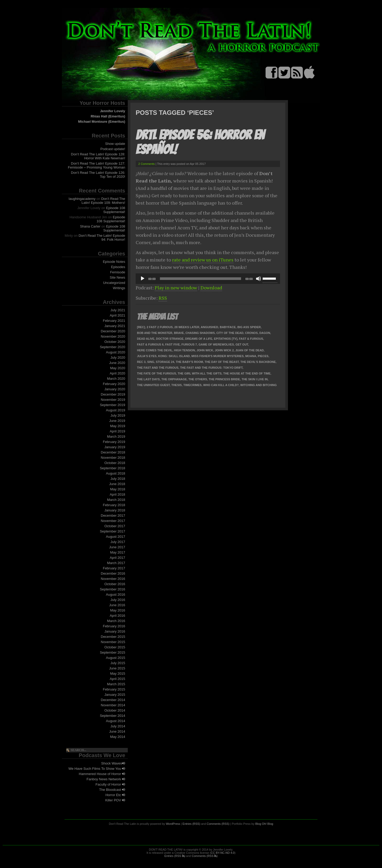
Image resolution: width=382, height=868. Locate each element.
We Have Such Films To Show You (97, 769)
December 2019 (113, 394)
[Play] (143, 279)
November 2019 (113, 400)
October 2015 (115, 647)
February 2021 (114, 321)
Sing (151, 362)
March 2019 (116, 437)
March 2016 (116, 621)
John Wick (205, 350)
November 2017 (113, 521)
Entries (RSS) (191, 824)
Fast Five (173, 344)
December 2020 (113, 331)
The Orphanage (174, 379)
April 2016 (117, 616)
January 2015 (115, 695)
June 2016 (117, 605)
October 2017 (115, 526)
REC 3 (141, 362)
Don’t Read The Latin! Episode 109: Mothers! (104, 201)
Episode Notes (114, 262)
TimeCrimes (192, 385)
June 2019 (117, 421)
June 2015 (117, 668)
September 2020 (112, 347)
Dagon (265, 333)
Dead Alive (146, 339)
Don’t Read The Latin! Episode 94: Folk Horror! (102, 238)
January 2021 (115, 326)
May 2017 (118, 552)
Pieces (263, 356)
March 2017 (116, 563)
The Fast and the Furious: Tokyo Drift (211, 368)
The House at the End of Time (247, 373)
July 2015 (118, 663)
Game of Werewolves (216, 344)
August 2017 (116, 537)
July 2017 (118, 542)
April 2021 (117, 315)
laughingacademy (82, 199)
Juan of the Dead (250, 350)
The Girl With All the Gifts (200, 373)
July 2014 (118, 726)
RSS (163, 298)
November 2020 (113, 336)
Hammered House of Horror (102, 774)
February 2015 (114, 689)
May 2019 (118, 426)
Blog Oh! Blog (264, 824)
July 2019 (118, 415)
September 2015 (112, 652)
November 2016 (113, 579)
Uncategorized (114, 283)
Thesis (177, 385)
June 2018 (117, 484)
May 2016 (118, 610)
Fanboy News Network (106, 779)
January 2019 (115, 447)
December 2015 (113, 637)
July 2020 (118, 357)
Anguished (209, 327)
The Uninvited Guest (153, 385)
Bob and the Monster (155, 333)
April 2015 (117, 679)
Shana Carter (90, 226)
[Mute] (258, 279)
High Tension (185, 350)
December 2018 (113, 452)
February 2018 (114, 505)
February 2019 (114, 442)
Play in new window (176, 288)
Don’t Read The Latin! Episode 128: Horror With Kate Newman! (98, 156)
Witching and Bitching (258, 385)
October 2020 (115, 342)
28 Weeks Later (187, 327)
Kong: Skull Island (174, 356)
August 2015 (116, 658)
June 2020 (117, 363)
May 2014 (118, 737)
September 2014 (112, 716)
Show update (115, 144)
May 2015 (118, 674)
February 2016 (114, 626)
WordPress (173, 824)
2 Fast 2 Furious (160, 327)
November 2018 (113, 458)
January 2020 (115, 389)
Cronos (251, 333)
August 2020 (116, 352)
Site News (117, 277)
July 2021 (118, 310)
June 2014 (117, 731)
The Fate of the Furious (156, 373)
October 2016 (115, 584)
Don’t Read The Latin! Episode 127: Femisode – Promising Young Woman (97, 165)
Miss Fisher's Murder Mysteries (218, 356)
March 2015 (116, 684)
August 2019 (116, 410)
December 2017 (113, 516)
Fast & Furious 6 (150, 344)
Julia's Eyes (147, 356)
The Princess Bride (224, 379)
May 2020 (118, 368)
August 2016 (116, 595)
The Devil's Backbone (258, 362)
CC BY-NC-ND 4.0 (223, 853)
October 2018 (115, 463)
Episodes (118, 267)
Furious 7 (189, 344)
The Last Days (148, 379)
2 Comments (146, 164)
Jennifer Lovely (113, 111)
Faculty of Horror (110, 784)
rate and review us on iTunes (203, 260)
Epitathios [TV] (226, 339)
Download (211, 288)
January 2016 (115, 631)
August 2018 (116, 473)
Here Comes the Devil (155, 350)
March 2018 (116, 500)
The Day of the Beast (222, 362)
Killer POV (115, 800)
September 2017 (112, 531)
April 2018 (117, 494)
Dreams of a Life (199, 339)
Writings (119, 288)
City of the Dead (230, 333)
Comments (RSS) (218, 824)
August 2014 (116, 721)
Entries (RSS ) (175, 856)
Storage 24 (165, 362)
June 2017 (117, 547)
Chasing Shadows (200, 333)
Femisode (118, 272)
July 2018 (118, 479)
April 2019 (117, 431)
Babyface (228, 327)
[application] (208, 279)
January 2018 (115, 510)
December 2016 (113, 573)
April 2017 (117, 558)
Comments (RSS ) (205, 856)
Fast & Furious (251, 339)
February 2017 (114, 568)
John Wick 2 (224, 350)
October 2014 (115, 710)
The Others (198, 379)
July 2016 (118, 600)
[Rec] (141, 327)
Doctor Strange (170, 339)
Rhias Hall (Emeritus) (108, 116)
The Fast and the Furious (158, 368)
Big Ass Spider (249, 327)
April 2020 (117, 373)
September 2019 (112, 405)
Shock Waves (113, 763)
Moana (251, 356)
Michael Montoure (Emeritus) (102, 122)
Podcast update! (113, 149)
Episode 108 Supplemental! (114, 210)
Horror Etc (115, 795)
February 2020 (114, 384)
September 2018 (112, 468)
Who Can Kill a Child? (221, 385)
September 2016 (112, 589)
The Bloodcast (112, 790)
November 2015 (113, 642)
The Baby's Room (189, 362)
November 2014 (113, 705)
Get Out (242, 344)
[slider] (201, 279)
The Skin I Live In (255, 379)
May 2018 (118, 489)
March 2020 (116, 379)
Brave (179, 333)
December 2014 (113, 700)
